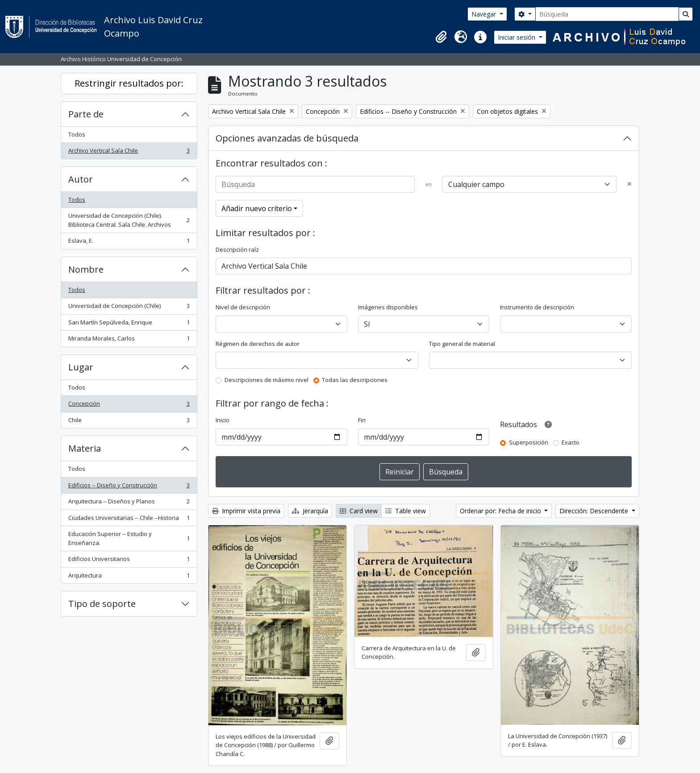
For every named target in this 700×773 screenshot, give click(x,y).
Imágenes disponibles (388, 307)
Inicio (223, 420)
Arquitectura (129, 577)
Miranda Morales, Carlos (129, 340)
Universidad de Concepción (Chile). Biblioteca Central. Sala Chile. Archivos (129, 220)
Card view (359, 511)
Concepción (129, 405)
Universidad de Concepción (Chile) (129, 308)
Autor (81, 179)
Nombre (86, 269)
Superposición (529, 442)
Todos (77, 134)
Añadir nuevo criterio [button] (257, 208)
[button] (441, 37)
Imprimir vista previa (246, 511)
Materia (85, 448)
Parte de (86, 114)
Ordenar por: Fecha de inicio (501, 511)
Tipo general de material (462, 344)
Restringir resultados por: (129, 83)
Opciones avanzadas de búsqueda (287, 138)
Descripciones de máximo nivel (267, 380)
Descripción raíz (237, 249)
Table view (406, 511)
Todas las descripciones (355, 380)
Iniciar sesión (517, 37)
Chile (129, 422)
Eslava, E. (129, 243)
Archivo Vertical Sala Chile (129, 152)
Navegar (485, 14)
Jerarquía (310, 511)
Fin (362, 420)
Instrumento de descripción (537, 307)
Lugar (81, 367)
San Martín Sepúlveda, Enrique (129, 324)
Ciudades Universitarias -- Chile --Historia (129, 520)
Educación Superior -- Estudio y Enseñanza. (129, 538)
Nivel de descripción (243, 307)
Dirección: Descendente (595, 511)
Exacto (571, 442)
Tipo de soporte (102, 604)
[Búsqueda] (607, 14)
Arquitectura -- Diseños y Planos (129, 503)
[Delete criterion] (629, 184)
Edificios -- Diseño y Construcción (129, 487)
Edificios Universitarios (129, 561)
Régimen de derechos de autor (258, 344)
